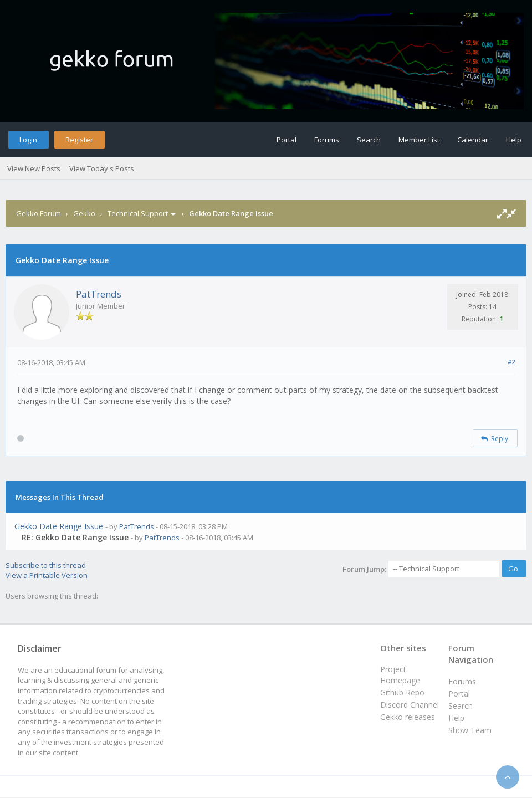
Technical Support (138, 213)
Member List (419, 140)
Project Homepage (400, 675)
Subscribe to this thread (46, 565)
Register (79, 140)
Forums (327, 140)
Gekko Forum (39, 213)
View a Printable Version (47, 575)
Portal (287, 140)
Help (514, 140)
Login (28, 140)
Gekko (84, 213)
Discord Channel (410, 705)
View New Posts (34, 168)
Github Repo (402, 692)
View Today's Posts (102, 168)
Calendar (473, 140)
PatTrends (99, 294)
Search (369, 140)
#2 (511, 362)
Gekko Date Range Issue (59, 526)
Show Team (470, 730)
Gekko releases (408, 717)
